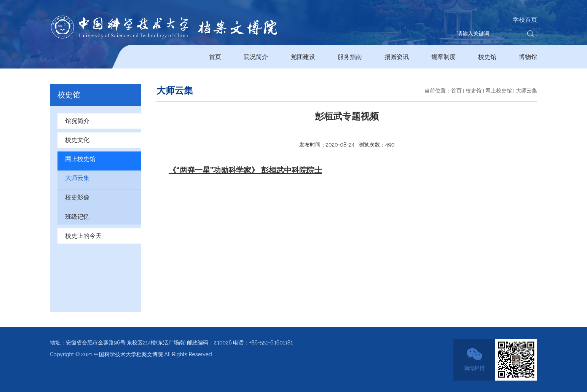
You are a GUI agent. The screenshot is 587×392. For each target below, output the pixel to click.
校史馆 (487, 57)
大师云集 (77, 178)
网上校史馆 (80, 159)
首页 (215, 57)
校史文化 (77, 140)
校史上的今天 (83, 236)
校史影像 (77, 197)
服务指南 (350, 57)
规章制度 (443, 57)
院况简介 (256, 57)
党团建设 (303, 57)
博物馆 (528, 57)
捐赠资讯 (397, 57)
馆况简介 (77, 121)
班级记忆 (77, 217)
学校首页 (525, 20)
